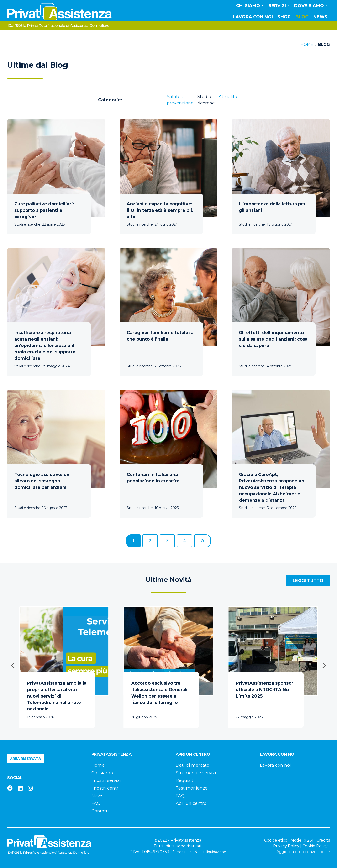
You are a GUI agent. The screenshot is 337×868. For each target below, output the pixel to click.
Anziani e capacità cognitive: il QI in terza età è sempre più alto (160, 210)
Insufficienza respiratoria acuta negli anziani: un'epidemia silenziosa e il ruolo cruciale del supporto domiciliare (45, 346)
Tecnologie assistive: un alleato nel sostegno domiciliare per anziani (42, 481)
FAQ (96, 803)
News (320, 17)
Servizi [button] (277, 6)
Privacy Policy (286, 846)
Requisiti (185, 780)
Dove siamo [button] (309, 6)
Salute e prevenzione (180, 100)
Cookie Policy (315, 846)
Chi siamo (102, 773)
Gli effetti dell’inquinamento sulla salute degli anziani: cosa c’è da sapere (273, 339)
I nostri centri (105, 788)
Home (307, 44)
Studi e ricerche (206, 100)
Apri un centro (191, 803)
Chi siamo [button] (248, 6)
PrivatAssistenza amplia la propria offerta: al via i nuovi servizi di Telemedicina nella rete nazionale (57, 696)
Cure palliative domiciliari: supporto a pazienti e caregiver (44, 210)
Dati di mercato (192, 765)
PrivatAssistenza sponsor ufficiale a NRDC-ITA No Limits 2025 (265, 690)
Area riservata (26, 759)
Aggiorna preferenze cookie (303, 852)
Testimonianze (192, 788)
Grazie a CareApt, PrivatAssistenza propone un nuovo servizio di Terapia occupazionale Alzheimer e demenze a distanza (272, 487)
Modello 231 (302, 840)
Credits (323, 840)
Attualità (228, 97)
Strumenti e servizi (196, 773)
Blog (302, 17)
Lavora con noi (253, 17)
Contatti (100, 811)
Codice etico (276, 840)
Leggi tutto (308, 581)
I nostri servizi (106, 780)
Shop (284, 17)
